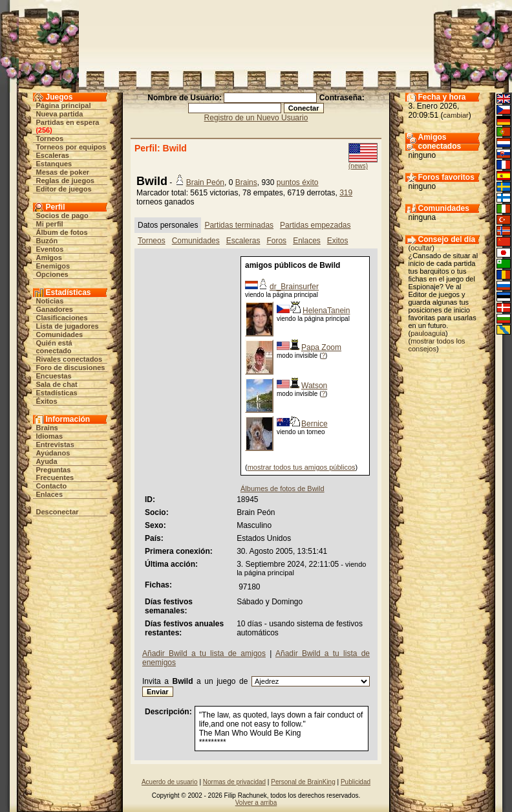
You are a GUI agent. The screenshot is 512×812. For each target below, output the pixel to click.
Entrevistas (55, 444)
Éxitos (47, 401)
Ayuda (47, 461)
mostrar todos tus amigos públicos (302, 467)
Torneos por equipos (71, 147)
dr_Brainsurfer (294, 287)
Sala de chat (57, 384)
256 (44, 130)
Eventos (50, 249)
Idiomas (50, 436)
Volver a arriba (256, 803)
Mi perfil (50, 224)
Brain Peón (205, 182)
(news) (358, 166)
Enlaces (50, 494)
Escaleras (53, 155)
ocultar (421, 248)
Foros (276, 241)
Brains (47, 428)
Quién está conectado (54, 347)
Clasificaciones (62, 318)
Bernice (315, 424)
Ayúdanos (53, 453)
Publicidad (356, 782)
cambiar (456, 115)
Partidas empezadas (315, 225)
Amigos (49, 258)
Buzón (47, 241)
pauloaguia (428, 333)
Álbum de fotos (62, 232)
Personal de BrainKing (303, 782)
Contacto (52, 486)
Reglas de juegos (65, 181)
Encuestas (54, 376)
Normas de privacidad (234, 782)
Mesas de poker (63, 172)
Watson (314, 386)
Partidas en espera (68, 122)
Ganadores (55, 309)
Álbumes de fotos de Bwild (283, 488)
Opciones (52, 274)
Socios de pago (62, 215)
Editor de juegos (64, 189)
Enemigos (53, 266)
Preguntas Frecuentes (55, 474)
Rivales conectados (69, 359)
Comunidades (60, 335)
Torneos (50, 138)
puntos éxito (298, 182)
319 (346, 193)
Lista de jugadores (68, 326)
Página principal (64, 105)
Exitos (338, 241)
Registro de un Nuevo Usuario (256, 118)
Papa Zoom (321, 347)
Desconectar (58, 512)
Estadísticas (57, 393)
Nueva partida (60, 114)
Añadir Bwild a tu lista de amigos (204, 653)
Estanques (54, 164)
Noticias (50, 301)
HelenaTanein (326, 311)
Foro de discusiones (71, 368)
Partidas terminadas (239, 225)
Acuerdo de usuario (170, 782)
